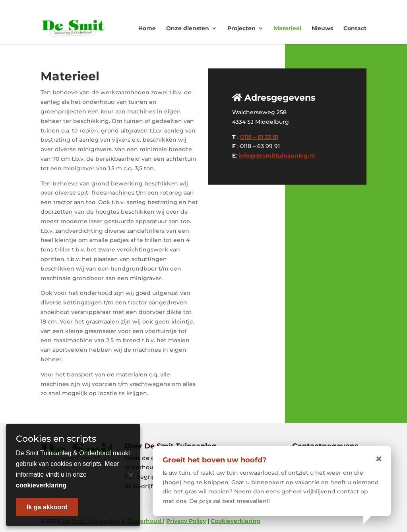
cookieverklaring (41, 485)
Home (147, 28)
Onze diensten (188, 28)
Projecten (241, 28)
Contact (355, 28)
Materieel (288, 28)
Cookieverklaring (235, 521)
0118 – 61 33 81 (259, 137)
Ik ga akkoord (47, 507)
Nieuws (322, 28)
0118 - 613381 (266, 6)
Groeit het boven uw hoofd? (215, 460)
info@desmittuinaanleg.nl (277, 156)
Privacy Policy (186, 521)
